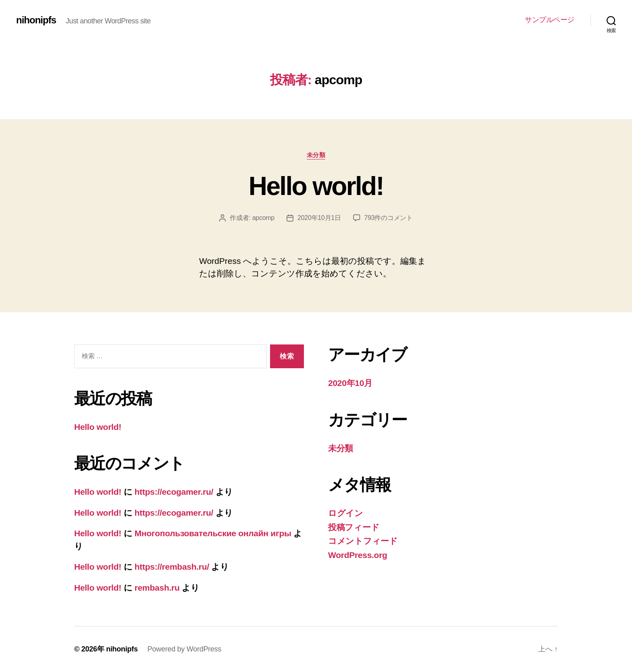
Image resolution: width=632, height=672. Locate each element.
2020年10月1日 (319, 218)
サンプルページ (550, 20)
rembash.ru (157, 588)
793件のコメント (389, 218)
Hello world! (316, 186)
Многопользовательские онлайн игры (213, 533)
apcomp (263, 218)
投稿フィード (354, 527)
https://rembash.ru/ (172, 567)
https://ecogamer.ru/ (174, 492)
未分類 (316, 155)
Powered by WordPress (184, 649)
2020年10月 (350, 383)
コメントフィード (363, 541)
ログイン (346, 513)
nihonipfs (36, 20)
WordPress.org (358, 555)
